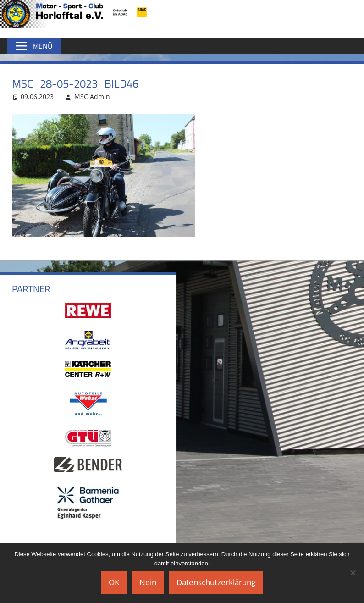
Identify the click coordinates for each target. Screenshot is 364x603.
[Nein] (353, 573)
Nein (148, 582)
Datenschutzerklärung (216, 582)
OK (114, 582)
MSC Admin (92, 97)
